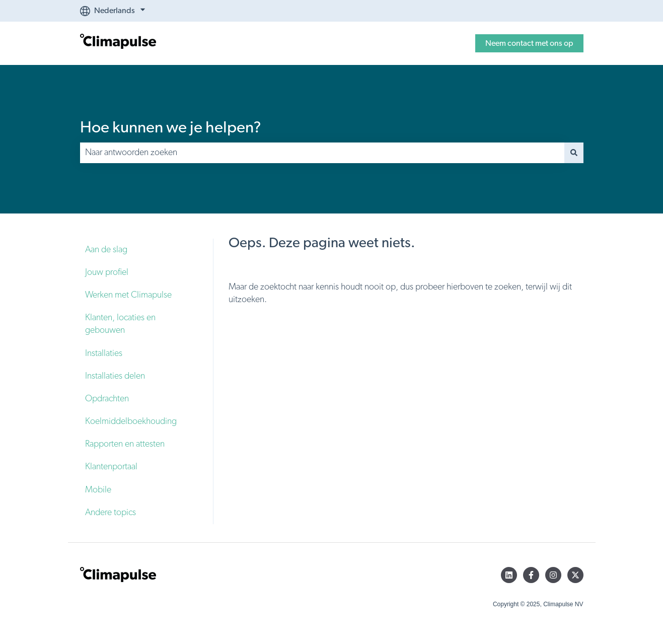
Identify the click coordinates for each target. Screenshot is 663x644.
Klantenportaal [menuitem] (111, 467)
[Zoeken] (574, 153)
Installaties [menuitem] (104, 353)
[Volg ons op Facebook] (531, 575)
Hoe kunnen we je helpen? (171, 127)
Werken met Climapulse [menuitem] (128, 295)
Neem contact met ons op (529, 43)
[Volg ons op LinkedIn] (509, 575)
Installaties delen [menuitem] (115, 376)
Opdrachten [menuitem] (107, 399)
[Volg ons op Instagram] (553, 575)
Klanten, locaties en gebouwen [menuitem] (120, 324)
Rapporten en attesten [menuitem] (125, 444)
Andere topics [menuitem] (111, 513)
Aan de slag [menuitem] (106, 250)
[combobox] (322, 153)
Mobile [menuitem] (98, 490)
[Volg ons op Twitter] (575, 575)
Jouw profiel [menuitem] (107, 272)
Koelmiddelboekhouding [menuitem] (131, 421)
